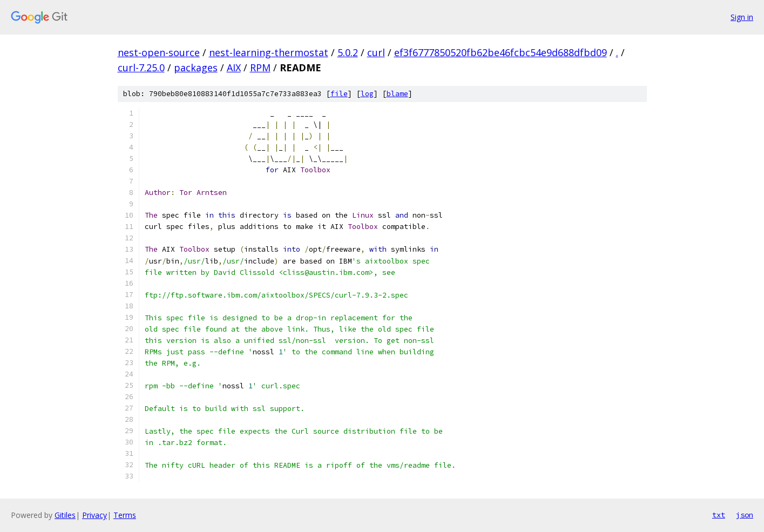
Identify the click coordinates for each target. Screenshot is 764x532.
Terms (125, 515)
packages (196, 68)
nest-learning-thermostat (269, 52)
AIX (234, 68)
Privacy (94, 515)
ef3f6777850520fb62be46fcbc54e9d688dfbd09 (501, 52)
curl (376, 52)
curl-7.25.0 (141, 68)
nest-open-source (159, 52)
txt (719, 515)
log (367, 94)
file (339, 94)
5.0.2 (348, 52)
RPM (260, 68)
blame (397, 94)
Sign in (742, 17)
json (745, 515)
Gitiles (65, 515)
